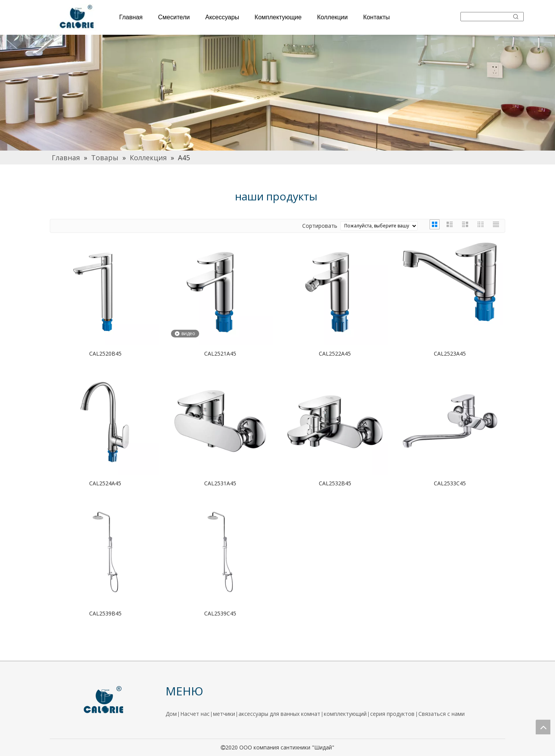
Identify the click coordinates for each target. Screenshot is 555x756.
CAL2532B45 (335, 483)
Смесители (174, 17)
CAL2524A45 (105, 483)
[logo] (104, 700)
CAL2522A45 (335, 353)
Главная (131, 17)
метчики (224, 714)
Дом (171, 714)
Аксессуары (222, 17)
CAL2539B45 (105, 613)
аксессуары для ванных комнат (279, 714)
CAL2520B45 (105, 353)
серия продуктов (393, 714)
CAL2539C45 (220, 613)
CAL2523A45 (450, 353)
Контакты (376, 17)
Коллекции (332, 17)
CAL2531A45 (220, 483)
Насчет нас (195, 714)
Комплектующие (278, 17)
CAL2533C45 (450, 483)
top (543, 727)
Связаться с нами (442, 714)
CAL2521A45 (220, 353)
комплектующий (345, 714)
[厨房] (277, 93)
